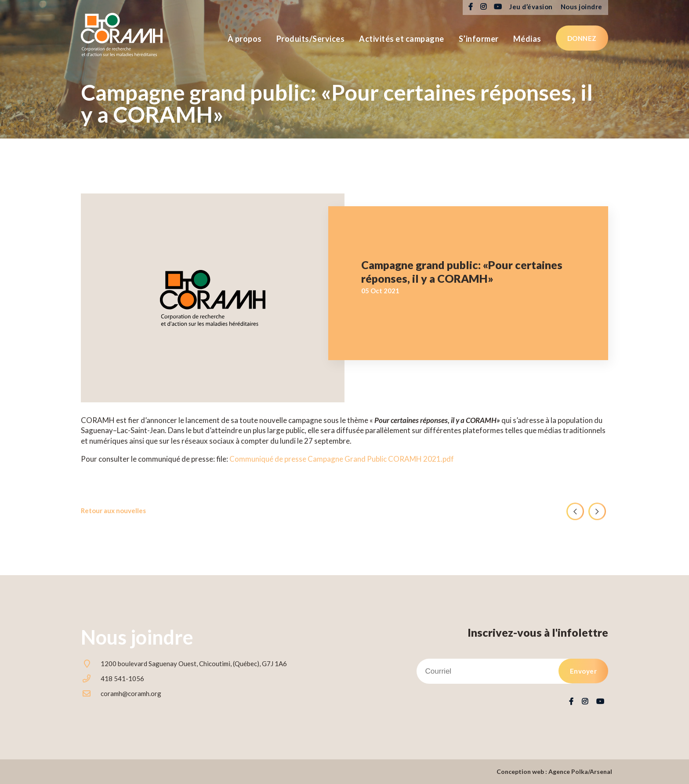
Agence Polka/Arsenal (580, 771)
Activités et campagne (402, 39)
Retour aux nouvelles (113, 511)
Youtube (498, 7)
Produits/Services (311, 39)
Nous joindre (582, 7)
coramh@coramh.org (131, 693)
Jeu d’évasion (531, 7)
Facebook (470, 7)
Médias (527, 39)
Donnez (582, 38)
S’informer (479, 39)
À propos (245, 39)
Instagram (483, 7)
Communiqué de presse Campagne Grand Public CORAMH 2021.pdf (342, 459)
